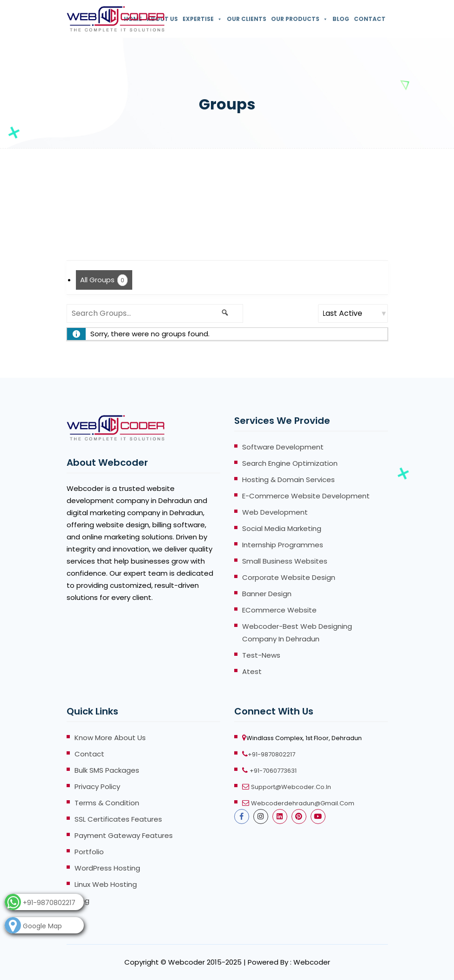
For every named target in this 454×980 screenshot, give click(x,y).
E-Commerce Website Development (306, 496)
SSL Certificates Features (118, 819)
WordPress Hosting (107, 868)
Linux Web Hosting (106, 884)
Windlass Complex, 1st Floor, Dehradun (304, 738)
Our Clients (247, 19)
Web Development (275, 512)
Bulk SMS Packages (107, 770)
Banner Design (267, 594)
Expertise (202, 19)
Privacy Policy (97, 786)
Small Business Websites (285, 561)
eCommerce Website (279, 610)
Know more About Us (110, 738)
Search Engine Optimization (290, 463)
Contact (370, 19)
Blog (341, 19)
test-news (261, 655)
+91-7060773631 (273, 771)
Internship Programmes (283, 545)
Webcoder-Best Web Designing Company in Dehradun (297, 633)
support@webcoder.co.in (291, 787)
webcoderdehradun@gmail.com (303, 803)
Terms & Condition (107, 803)
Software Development (283, 447)
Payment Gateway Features (124, 835)
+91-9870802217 (271, 754)
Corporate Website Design (289, 577)
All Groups (104, 280)
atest (252, 671)
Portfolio (89, 852)
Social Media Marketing (282, 528)
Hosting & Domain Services (288, 480)
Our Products (299, 19)
